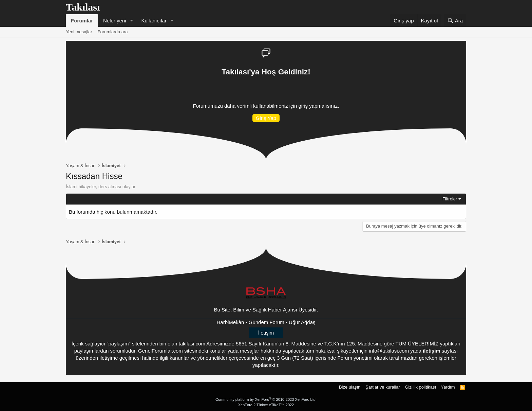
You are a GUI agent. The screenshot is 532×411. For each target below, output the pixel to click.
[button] (131, 21)
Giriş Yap (266, 118)
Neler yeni (115, 21)
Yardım (448, 387)
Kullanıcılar (154, 21)
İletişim (266, 333)
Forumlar (82, 21)
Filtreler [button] (450, 199)
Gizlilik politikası (420, 387)
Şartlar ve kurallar (383, 387)
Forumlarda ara (113, 32)
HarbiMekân (231, 322)
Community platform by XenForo (266, 399)
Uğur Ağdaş (302, 322)
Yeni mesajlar (79, 32)
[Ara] (455, 21)
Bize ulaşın (350, 387)
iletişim (432, 351)
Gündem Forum (267, 322)
